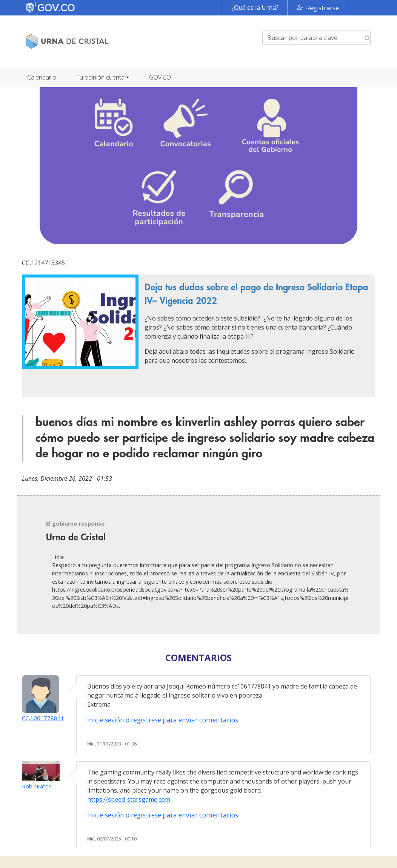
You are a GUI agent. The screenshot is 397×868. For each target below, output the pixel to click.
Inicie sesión (106, 720)
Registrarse (322, 8)
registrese (146, 720)
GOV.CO (160, 77)
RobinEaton (37, 786)
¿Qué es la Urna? (255, 8)
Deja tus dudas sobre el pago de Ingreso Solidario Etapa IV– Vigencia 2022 (256, 294)
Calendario (42, 77)
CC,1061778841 (43, 718)
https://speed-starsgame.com (129, 799)
